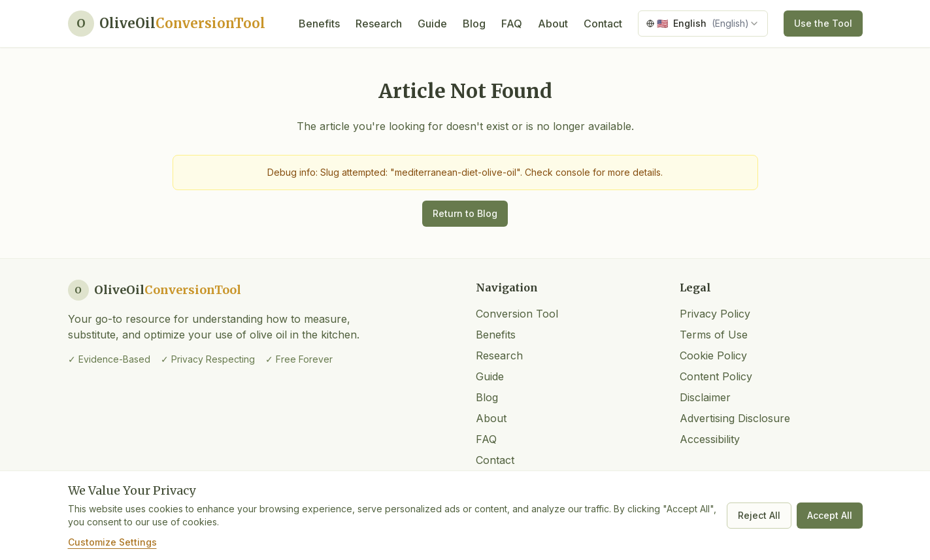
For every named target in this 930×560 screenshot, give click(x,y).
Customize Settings (112, 542)
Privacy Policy (715, 314)
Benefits (319, 24)
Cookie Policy (713, 355)
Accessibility (710, 439)
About (553, 24)
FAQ (512, 24)
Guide (432, 24)
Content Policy (716, 376)
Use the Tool (823, 23)
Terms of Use (714, 335)
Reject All (759, 515)
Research (379, 24)
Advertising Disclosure (735, 418)
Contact (603, 24)
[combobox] (703, 24)
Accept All (830, 515)
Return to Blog (465, 213)
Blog (474, 24)
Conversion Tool (517, 314)
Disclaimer (705, 397)
